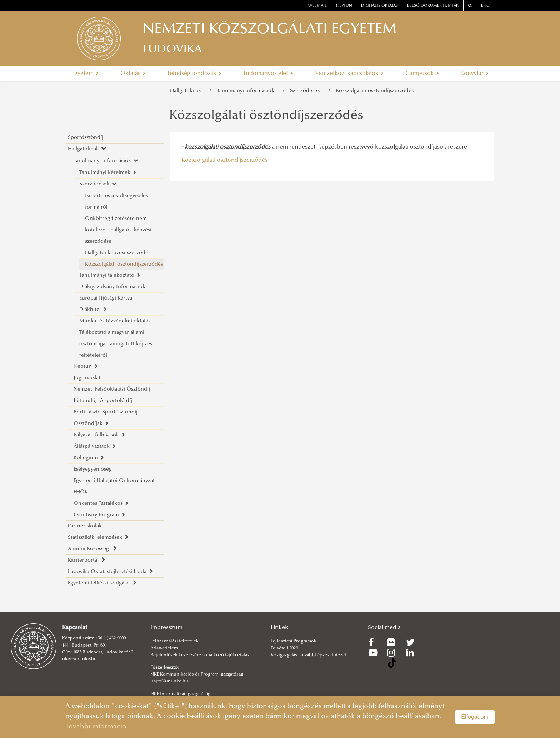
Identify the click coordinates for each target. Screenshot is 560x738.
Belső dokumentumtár (433, 6)
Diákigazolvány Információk (112, 287)
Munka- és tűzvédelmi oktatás (115, 321)
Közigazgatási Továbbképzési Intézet (308, 655)
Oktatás (133, 74)
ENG (485, 6)
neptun (344, 6)
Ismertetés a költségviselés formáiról (116, 202)
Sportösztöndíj (86, 138)
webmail (317, 6)
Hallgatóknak (187, 91)
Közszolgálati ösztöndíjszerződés (375, 91)
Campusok (422, 74)
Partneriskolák (85, 526)
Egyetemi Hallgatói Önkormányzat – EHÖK (116, 486)
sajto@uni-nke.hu (170, 681)
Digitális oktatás (379, 6)
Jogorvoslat (87, 378)
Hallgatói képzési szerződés (118, 253)
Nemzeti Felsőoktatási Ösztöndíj (112, 389)
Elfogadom (475, 717)
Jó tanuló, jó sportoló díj (103, 401)
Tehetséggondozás (194, 74)
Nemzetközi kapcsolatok (349, 74)
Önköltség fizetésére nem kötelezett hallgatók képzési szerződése (118, 230)
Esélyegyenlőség (93, 469)
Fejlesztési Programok (294, 641)
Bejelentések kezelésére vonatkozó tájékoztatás (200, 655)
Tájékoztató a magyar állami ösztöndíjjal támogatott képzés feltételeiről (116, 344)
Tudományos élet (268, 74)
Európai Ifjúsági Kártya (106, 298)
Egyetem (85, 74)
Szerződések (306, 91)
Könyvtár (474, 74)
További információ (96, 727)
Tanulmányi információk (247, 91)
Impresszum (166, 628)
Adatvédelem (164, 648)
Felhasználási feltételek (174, 641)
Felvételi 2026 (284, 648)
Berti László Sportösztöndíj (106, 412)
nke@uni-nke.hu (79, 659)
